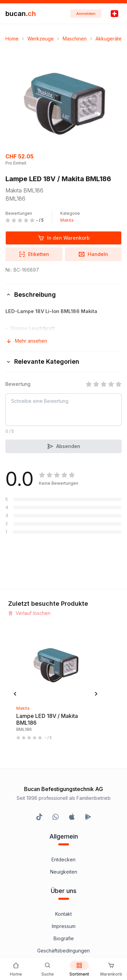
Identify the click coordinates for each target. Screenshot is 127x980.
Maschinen (75, 39)
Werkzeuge (41, 39)
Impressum (64, 926)
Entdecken (63, 859)
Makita (67, 220)
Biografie (64, 938)
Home (12, 39)
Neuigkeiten (64, 872)
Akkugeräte (109, 39)
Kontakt (63, 914)
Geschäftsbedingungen (63, 951)
